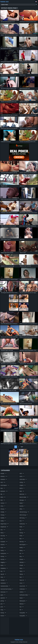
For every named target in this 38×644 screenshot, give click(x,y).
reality (22, 547)
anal (3, 482)
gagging (4, 562)
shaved (22, 559)
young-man (23, 613)
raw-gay (23, 542)
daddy (3, 521)
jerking (3, 601)
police (22, 536)
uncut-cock (23, 586)
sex (22, 553)
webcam (23, 604)
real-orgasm (24, 545)
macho (22, 488)
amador (4, 473)
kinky (3, 610)
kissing (3, 613)
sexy (22, 556)
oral (22, 521)
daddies (4, 518)
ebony (3, 533)
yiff (21, 610)
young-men (23, 616)
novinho (23, 506)
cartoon (4, 503)
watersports (23, 601)
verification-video (25, 595)
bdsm (3, 497)
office (22, 509)
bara (3, 488)
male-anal (23, 494)
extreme (4, 545)
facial (3, 547)
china (3, 506)
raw (22, 539)
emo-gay (4, 536)
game (3, 565)
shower (23, 565)
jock (3, 604)
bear (3, 500)
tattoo (22, 571)
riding (22, 550)
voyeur (22, 598)
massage (23, 500)
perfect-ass (23, 524)
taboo (22, 568)
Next (22, 447)
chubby (4, 512)
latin (22, 473)
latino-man (23, 479)
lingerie (23, 485)
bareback (4, 491)
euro (3, 539)
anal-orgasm (5, 485)
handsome (4, 583)
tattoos (22, 574)
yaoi (22, 607)
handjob (4, 580)
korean (3, 616)
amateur (4, 476)
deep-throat (5, 524)
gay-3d (3, 574)
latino (22, 476)
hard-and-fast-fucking (7, 589)
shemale (23, 562)
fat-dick (3, 559)
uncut (22, 583)
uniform (23, 592)
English (36, 2)
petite (22, 527)
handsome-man (5, 586)
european (4, 542)
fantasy (4, 556)
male (22, 491)
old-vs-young (24, 515)
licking (22, 482)
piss (22, 530)
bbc (3, 494)
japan (3, 595)
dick (3, 530)
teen (22, 577)
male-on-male (24, 497)
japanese (4, 598)
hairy (3, 577)
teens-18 (23, 580)
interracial (4, 592)
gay (3, 571)
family (3, 550)
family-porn (5, 553)
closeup (3, 515)
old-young (23, 518)
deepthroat (5, 527)
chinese (3, 509)
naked (22, 503)
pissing (22, 533)
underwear (23, 589)
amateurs (4, 479)
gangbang (4, 568)
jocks (3, 607)
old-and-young (24, 512)
